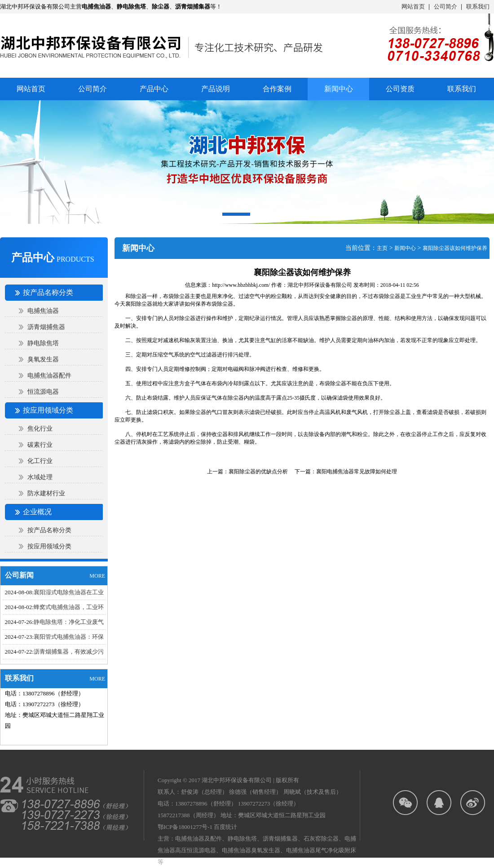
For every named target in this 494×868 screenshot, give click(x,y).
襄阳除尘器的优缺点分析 (258, 472)
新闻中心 (405, 248)
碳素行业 (40, 445)
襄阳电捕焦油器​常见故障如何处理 (357, 472)
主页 (382, 248)
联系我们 (478, 7)
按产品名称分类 (49, 530)
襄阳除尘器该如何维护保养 (455, 248)
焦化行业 (40, 429)
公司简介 (445, 7)
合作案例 (277, 89)
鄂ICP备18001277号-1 (185, 827)
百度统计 (225, 827)
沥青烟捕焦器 (46, 327)
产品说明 (216, 89)
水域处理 (40, 477)
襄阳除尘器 (139, 304)
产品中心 (154, 89)
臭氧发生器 (43, 359)
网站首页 (413, 7)
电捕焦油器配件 (49, 376)
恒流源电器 (43, 392)
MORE (97, 576)
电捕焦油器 (43, 311)
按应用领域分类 (49, 546)
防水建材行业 (46, 493)
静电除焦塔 (43, 343)
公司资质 (400, 89)
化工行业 (40, 461)
